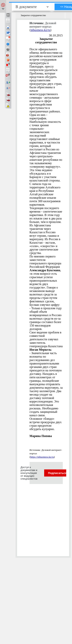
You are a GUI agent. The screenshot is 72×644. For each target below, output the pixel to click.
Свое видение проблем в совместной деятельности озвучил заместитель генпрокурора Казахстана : (46, 341)
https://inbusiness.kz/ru (42, 457)
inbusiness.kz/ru (41, 30)
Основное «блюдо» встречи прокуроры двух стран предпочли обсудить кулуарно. (46, 424)
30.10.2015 (56, 35)
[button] (3, 6)
